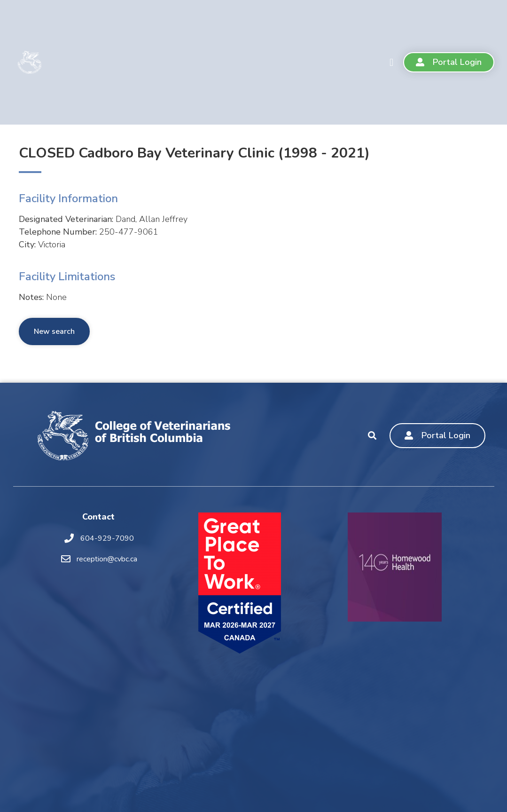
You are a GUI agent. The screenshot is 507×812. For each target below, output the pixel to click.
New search (54, 331)
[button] (391, 62)
